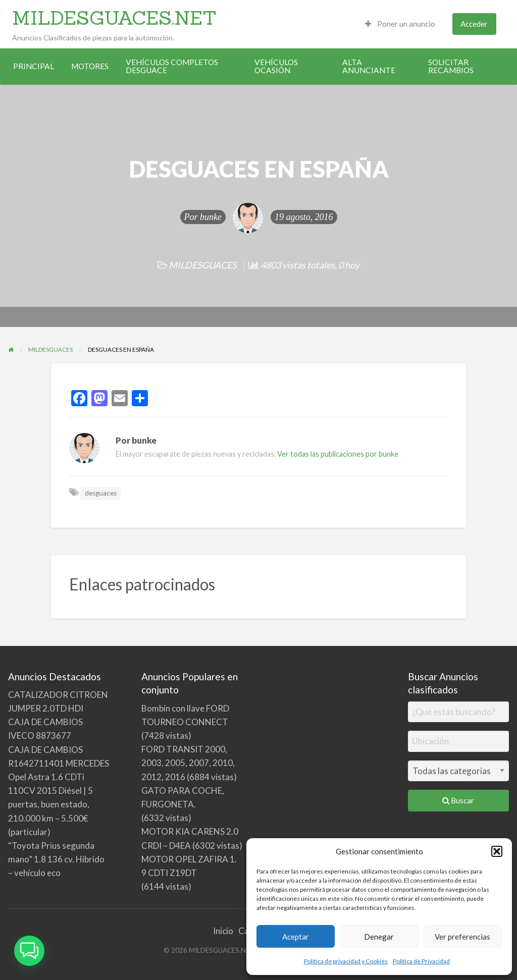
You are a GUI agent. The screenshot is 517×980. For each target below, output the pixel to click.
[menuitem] (400, 24)
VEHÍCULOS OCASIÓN (276, 66)
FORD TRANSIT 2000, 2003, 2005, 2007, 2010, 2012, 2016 (188, 763)
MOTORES (90, 66)
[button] (497, 851)
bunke (211, 217)
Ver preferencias (462, 937)
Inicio (223, 931)
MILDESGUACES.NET (114, 18)
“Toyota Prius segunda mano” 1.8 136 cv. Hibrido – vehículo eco (56, 859)
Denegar (379, 937)
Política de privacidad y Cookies (346, 961)
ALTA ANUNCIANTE (369, 66)
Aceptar (296, 937)
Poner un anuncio (400, 24)
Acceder (474, 24)
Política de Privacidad (421, 961)
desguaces (101, 493)
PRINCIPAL (34, 66)
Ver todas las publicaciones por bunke (338, 454)
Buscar (458, 800)
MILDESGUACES (203, 265)
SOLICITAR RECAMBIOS (451, 66)
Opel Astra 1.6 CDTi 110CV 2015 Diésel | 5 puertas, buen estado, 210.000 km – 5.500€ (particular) (50, 804)
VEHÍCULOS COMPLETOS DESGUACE (172, 66)
